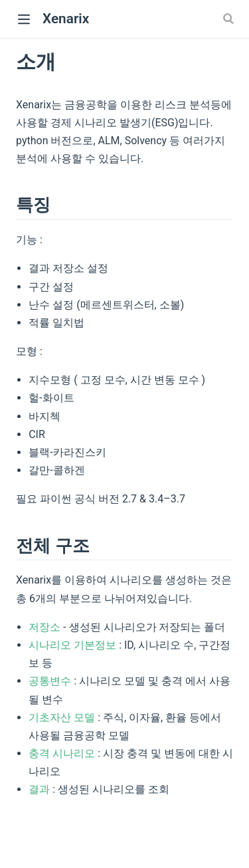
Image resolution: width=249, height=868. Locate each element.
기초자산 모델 (62, 717)
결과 (39, 789)
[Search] (230, 19)
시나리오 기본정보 (72, 645)
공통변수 (50, 681)
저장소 (44, 627)
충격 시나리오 (62, 753)
